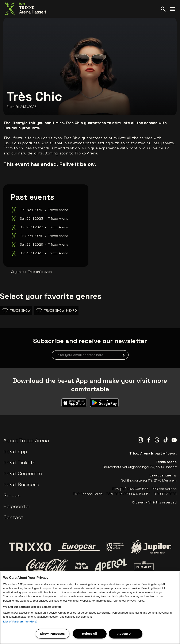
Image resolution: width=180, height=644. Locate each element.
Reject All (89, 634)
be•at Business (21, 484)
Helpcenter (17, 506)
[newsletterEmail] (90, 355)
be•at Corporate (23, 473)
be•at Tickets (19, 462)
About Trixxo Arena (26, 440)
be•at (172, 453)
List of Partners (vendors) (20, 622)
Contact (13, 517)
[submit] (124, 355)
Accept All (125, 634)
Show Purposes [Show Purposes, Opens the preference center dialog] (52, 634)
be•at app (15, 451)
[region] (90, 608)
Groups (12, 495)
